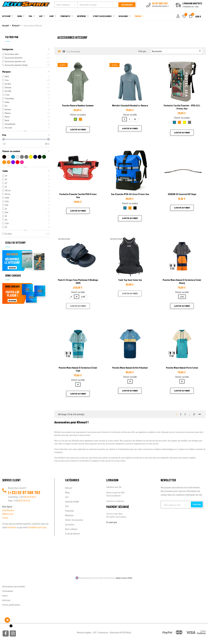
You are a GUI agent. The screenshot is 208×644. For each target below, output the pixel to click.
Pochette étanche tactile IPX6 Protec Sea (78, 196)
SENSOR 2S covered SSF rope (182, 194)
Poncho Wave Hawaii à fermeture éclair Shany (182, 281)
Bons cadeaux (71, 529)
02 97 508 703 (29, 492)
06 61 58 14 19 (24, 500)
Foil (67, 497)
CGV (95, 632)
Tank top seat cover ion (130, 280)
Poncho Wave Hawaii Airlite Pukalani (130, 368)
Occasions (70, 524)
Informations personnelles (14, 586)
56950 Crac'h (8, 514)
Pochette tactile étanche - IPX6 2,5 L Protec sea (182, 107)
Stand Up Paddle (72, 501)
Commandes (8, 591)
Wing (67, 492)
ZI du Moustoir (8, 510)
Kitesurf (69, 488)
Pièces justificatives (11, 604)
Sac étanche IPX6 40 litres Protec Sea (130, 194)
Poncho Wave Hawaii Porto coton (182, 368)
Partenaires (103, 632)
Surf (67, 506)
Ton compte (8, 581)
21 (194, 414)
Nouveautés (177, 51)
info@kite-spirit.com (37, 527)
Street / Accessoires (74, 520)
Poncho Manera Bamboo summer (78, 105)
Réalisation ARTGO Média (120, 632)
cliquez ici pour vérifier (124, 578)
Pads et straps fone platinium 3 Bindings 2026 (78, 281)
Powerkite (69, 511)
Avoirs (5, 595)
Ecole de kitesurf (72, 533)
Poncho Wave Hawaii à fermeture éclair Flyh (78, 369)
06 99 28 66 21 (30, 497)
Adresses (6, 600)
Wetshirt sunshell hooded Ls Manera (130, 105)
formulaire (12, 527)
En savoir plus (112, 522)
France (5, 517)
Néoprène (69, 515)
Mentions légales (84, 632)
